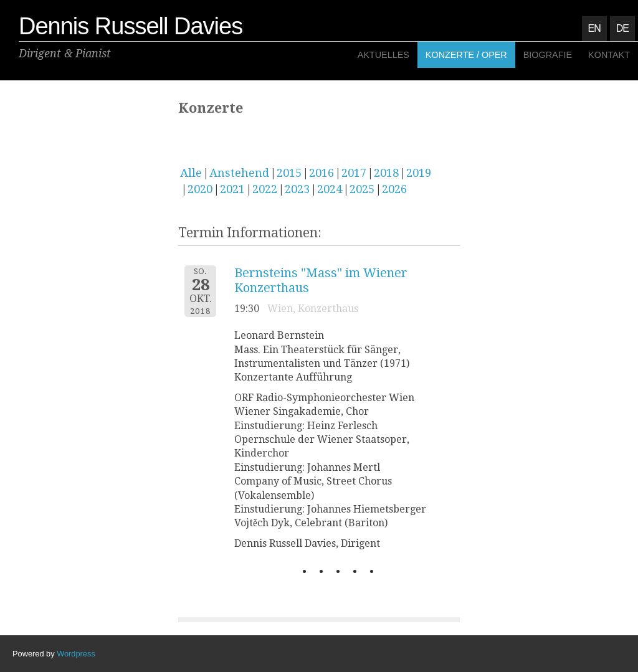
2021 (232, 189)
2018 (386, 173)
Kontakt (609, 55)
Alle (191, 173)
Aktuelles (383, 55)
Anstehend (239, 173)
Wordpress (76, 654)
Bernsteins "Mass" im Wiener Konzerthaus (321, 280)
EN (594, 28)
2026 (394, 189)
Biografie (548, 55)
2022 (265, 189)
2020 (200, 189)
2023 (297, 189)
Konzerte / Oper (466, 55)
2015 (289, 173)
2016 (321, 173)
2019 (419, 173)
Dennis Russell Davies (131, 26)
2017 (354, 173)
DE (622, 28)
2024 (330, 189)
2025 (362, 189)
